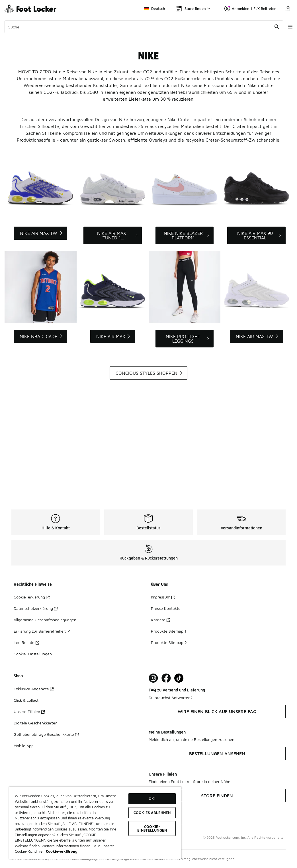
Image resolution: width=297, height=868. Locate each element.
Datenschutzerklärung (36, 608)
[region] (95, 823)
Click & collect (26, 700)
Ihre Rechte (26, 642)
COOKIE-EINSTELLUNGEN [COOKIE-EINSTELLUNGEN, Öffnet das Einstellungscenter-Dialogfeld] (152, 828)
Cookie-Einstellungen (33, 654)
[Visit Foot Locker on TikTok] (179, 678)
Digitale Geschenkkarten (36, 723)
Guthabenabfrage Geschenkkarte (46, 734)
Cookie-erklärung (32, 597)
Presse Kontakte (166, 608)
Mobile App (24, 746)
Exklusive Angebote (34, 689)
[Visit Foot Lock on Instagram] (153, 678)
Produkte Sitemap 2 (169, 642)
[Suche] (141, 27)
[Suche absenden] (270, 27)
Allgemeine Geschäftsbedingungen (45, 620)
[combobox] (141, 27)
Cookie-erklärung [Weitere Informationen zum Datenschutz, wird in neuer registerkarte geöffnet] (62, 851)
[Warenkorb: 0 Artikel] (288, 9)
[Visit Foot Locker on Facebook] (166, 678)
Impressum (163, 597)
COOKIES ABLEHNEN (152, 813)
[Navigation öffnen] (286, 27)
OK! (152, 799)
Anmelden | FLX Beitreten (250, 9)
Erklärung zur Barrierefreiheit (42, 631)
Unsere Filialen (29, 711)
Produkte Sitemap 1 (169, 631)
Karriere (160, 620)
